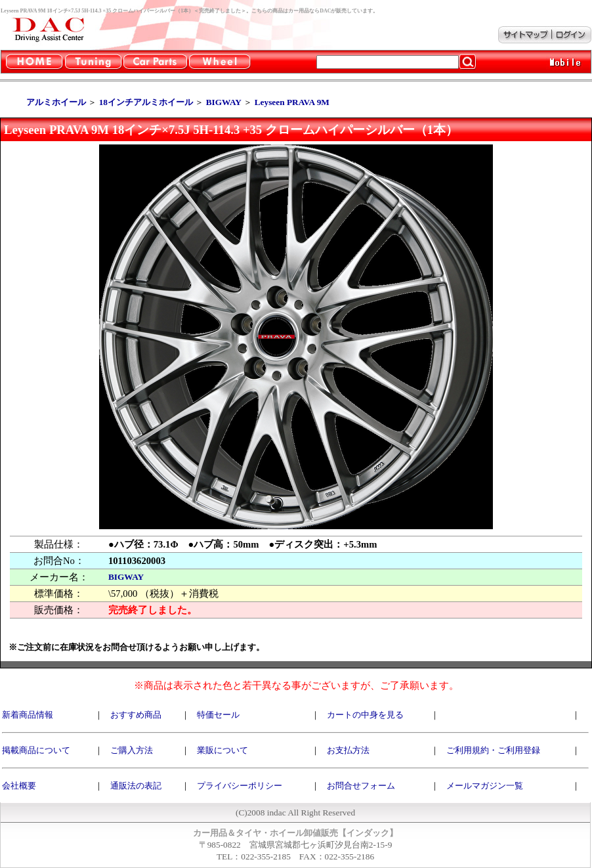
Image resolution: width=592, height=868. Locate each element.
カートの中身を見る (365, 715)
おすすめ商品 (136, 715)
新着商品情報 (28, 715)
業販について (222, 750)
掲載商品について (36, 750)
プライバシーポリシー (240, 786)
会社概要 (19, 786)
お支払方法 (348, 750)
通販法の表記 (136, 786)
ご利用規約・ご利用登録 (493, 750)
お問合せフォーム (361, 786)
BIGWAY (126, 577)
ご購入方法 (132, 750)
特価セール (218, 715)
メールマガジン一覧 (485, 786)
